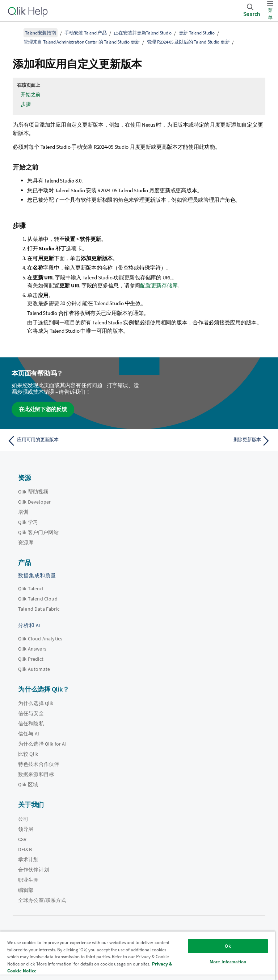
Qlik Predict (31, 659)
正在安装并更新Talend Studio (143, 33)
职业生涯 (28, 880)
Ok (228, 946)
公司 (23, 819)
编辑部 (26, 890)
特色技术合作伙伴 (39, 764)
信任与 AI (29, 734)
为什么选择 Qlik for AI (42, 744)
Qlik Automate (34, 669)
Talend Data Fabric (39, 609)
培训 (23, 512)
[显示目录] (14, 33)
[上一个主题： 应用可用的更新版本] (71, 441)
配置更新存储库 (159, 285)
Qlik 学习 (28, 522)
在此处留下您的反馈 (43, 409)
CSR (22, 839)
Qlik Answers (32, 649)
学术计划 (28, 860)
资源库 (26, 542)
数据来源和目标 (36, 774)
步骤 (26, 104)
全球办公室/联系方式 (42, 900)
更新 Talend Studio (197, 33)
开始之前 (31, 94)
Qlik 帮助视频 (33, 492)
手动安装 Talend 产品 (86, 33)
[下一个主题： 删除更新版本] (207, 441)
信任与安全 (31, 713)
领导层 (26, 829)
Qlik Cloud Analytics (40, 639)
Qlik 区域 (28, 784)
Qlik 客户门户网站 (38, 532)
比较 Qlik (28, 754)
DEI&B (25, 849)
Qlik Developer (34, 502)
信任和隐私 (31, 723)
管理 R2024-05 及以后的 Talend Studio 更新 (188, 42)
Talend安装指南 (41, 33)
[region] (138, 956)
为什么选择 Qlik (36, 703)
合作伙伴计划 (33, 870)
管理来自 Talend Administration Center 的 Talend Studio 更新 (82, 42)
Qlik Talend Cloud (38, 599)
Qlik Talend (31, 589)
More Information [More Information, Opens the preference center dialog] (228, 962)
